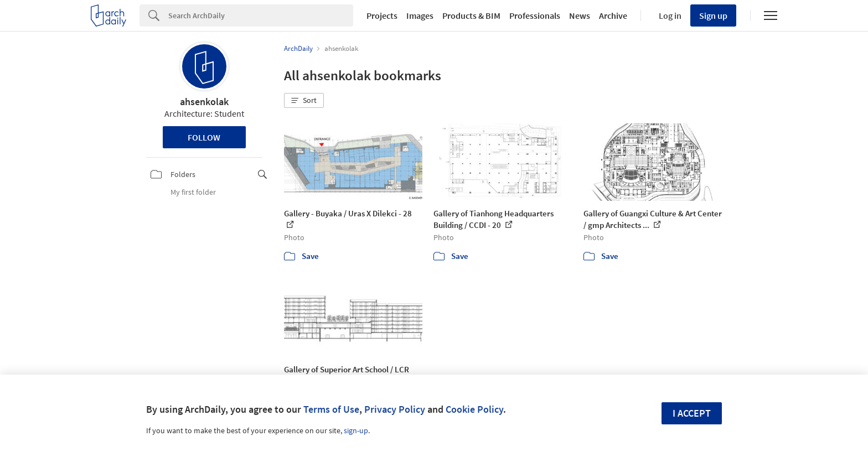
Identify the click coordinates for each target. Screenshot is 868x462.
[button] (304, 101)
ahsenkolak (204, 102)
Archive (613, 15)
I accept (692, 413)
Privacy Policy (395, 409)
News (580, 15)
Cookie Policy (474, 409)
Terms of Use (331, 409)
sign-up (356, 430)
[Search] (261, 15)
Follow (204, 137)
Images (420, 15)
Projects (382, 15)
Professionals (535, 15)
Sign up (713, 15)
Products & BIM (471, 15)
